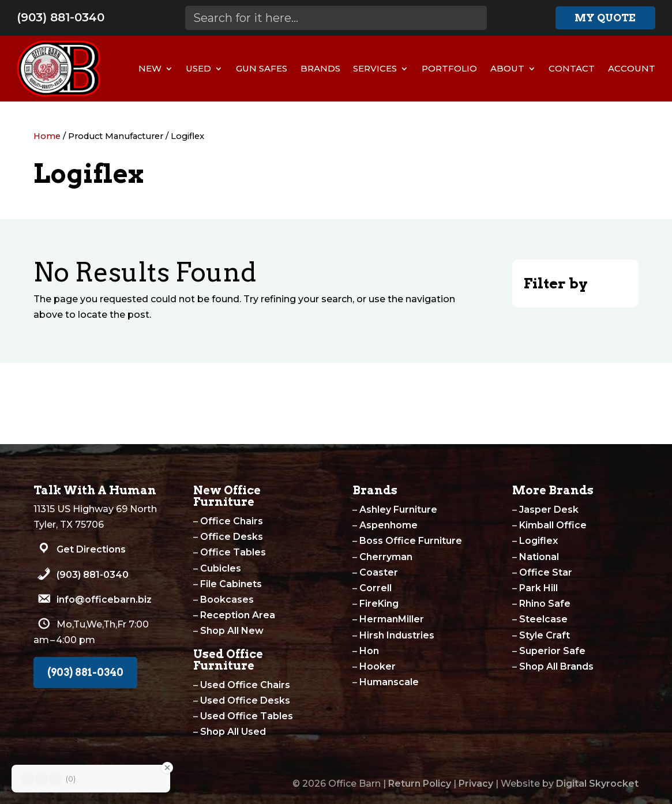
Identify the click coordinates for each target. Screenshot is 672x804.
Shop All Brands (556, 666)
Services (375, 68)
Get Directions (91, 549)
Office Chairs (232, 521)
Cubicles (221, 568)
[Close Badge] (167, 768)
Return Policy (420, 784)
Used (198, 68)
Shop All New (232, 631)
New (150, 68)
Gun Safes (262, 68)
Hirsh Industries (397, 635)
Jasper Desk (549, 510)
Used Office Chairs (245, 685)
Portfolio (449, 68)
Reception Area (238, 615)
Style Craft (545, 635)
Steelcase (543, 619)
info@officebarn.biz (104, 600)
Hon (369, 651)
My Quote (605, 18)
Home (47, 136)
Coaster (379, 572)
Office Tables (233, 552)
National (539, 557)
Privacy (476, 784)
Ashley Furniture (398, 510)
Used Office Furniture (228, 660)
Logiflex (538, 541)
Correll (376, 588)
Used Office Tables (247, 716)
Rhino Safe (545, 604)
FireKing (379, 604)
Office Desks (232, 537)
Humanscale (389, 682)
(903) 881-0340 (61, 17)
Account (632, 68)
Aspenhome (388, 525)
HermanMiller (392, 619)
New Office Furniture (227, 496)
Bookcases (227, 600)
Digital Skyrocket (597, 784)
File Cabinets (231, 584)
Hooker (378, 666)
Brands (320, 68)
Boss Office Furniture (411, 541)
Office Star (546, 572)
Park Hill (538, 588)
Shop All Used (233, 732)
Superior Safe (552, 651)
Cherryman (386, 557)
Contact (572, 68)
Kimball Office (553, 525)
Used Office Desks (245, 700)
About (507, 68)
